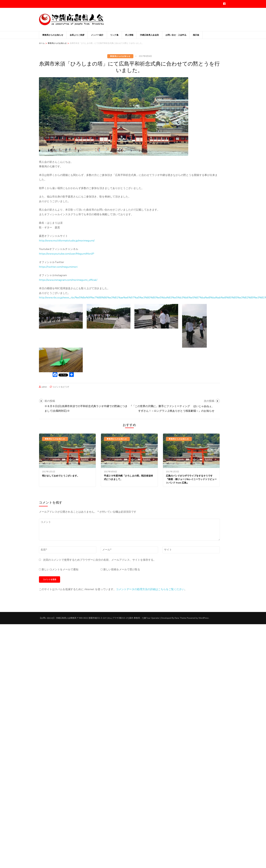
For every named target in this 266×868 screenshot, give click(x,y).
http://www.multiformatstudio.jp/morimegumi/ (67, 241)
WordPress (204, 618)
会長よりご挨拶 (77, 35)
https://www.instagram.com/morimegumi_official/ (68, 280)
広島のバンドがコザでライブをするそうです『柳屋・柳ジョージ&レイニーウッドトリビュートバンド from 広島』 (191, 479)
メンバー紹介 (97, 35)
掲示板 (196, 35)
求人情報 (129, 35)
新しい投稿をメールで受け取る (122, 569)
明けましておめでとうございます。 (61, 476)
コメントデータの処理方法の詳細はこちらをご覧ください (150, 589)
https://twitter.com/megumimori (58, 267)
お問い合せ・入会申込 (176, 35)
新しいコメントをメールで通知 (60, 569)
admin (44, 387)
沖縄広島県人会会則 (149, 35)
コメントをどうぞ (61, 387)
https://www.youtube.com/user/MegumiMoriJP (67, 254)
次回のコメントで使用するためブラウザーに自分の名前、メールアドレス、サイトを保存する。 (100, 560)
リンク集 (114, 35)
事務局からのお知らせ (53, 35)
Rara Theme (180, 618)
